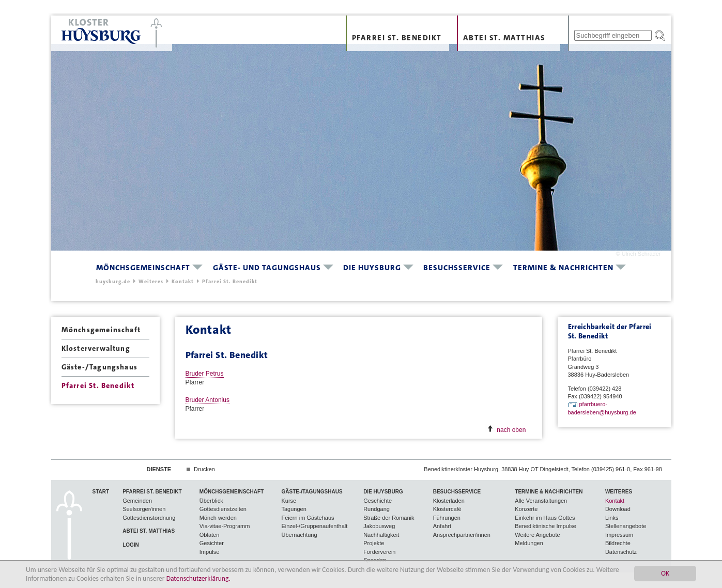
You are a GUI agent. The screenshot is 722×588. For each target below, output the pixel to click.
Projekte (374, 543)
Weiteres (151, 281)
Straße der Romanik (389, 518)
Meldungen (529, 543)
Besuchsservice (457, 268)
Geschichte (378, 501)
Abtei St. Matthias (504, 38)
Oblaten (210, 535)
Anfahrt (442, 526)
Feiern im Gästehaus (308, 518)
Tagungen (294, 509)
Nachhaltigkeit (381, 535)
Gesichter (212, 543)
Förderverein (379, 552)
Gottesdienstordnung (149, 518)
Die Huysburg (372, 268)
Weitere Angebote (537, 535)
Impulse (210, 552)
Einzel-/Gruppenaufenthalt (314, 526)
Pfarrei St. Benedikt (397, 38)
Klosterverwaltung (96, 348)
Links (612, 518)
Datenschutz (621, 552)
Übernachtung (299, 535)
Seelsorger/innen (144, 509)
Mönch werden (218, 518)
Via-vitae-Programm (225, 526)
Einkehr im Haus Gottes (545, 518)
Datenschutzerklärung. (198, 579)
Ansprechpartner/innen (462, 535)
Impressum (619, 535)
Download (618, 509)
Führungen (447, 518)
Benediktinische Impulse (546, 526)
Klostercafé (447, 509)
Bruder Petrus (205, 374)
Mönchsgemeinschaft (143, 268)
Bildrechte (618, 543)
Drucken (204, 469)
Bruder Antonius (208, 400)
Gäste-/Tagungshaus (100, 367)
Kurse (289, 501)
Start (101, 492)
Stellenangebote (626, 526)
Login (131, 545)
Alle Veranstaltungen (541, 501)
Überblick (211, 501)
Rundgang (377, 509)
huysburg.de (113, 281)
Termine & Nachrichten (563, 268)
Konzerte (526, 509)
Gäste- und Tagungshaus (267, 268)
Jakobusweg (379, 526)
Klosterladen (449, 501)
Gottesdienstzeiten (223, 509)
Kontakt (183, 281)
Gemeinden (137, 501)
